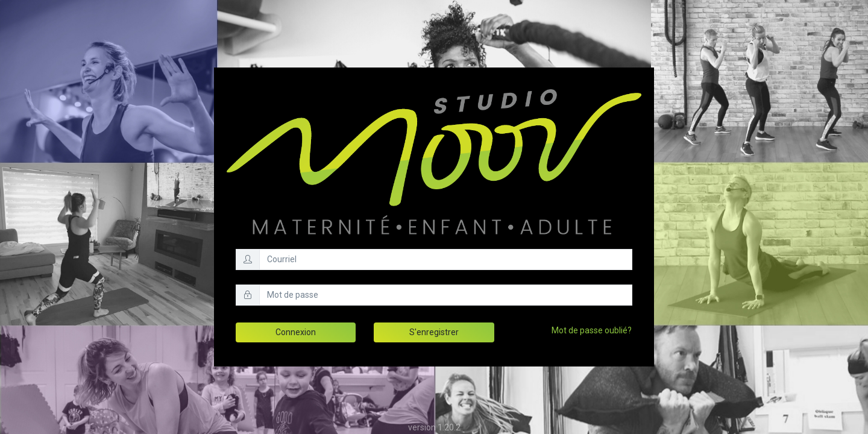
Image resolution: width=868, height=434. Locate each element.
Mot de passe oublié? (592, 330)
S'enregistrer (434, 332)
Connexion (296, 332)
